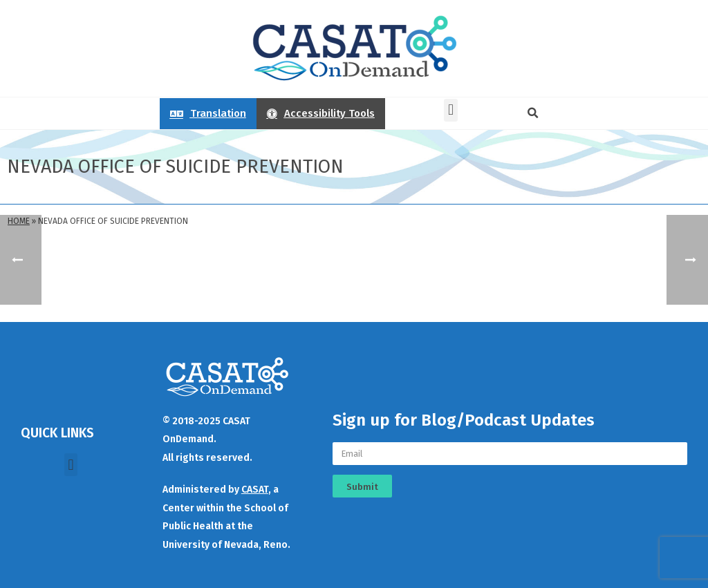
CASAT (255, 490)
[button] (450, 110)
